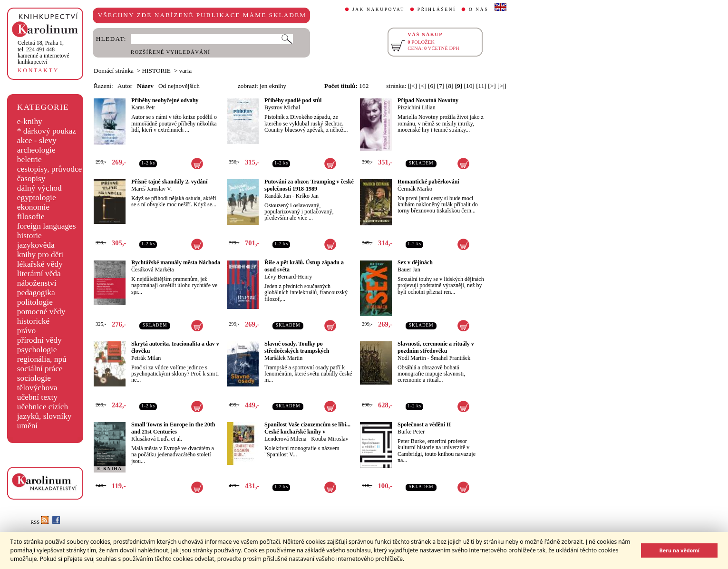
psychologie (37, 350)
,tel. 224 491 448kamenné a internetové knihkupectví (44, 52)
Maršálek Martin (283, 358)
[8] (450, 86)
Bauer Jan (409, 270)
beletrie (29, 159)
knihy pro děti (40, 255)
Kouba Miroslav (330, 439)
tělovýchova (37, 388)
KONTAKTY (38, 70)
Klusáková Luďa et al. (157, 439)
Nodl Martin (412, 358)
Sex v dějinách (415, 262)
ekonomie (33, 207)
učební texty (37, 397)
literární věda (39, 274)
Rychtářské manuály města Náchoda (176, 262)
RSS (39, 522)
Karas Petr (143, 107)
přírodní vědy (39, 340)
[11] (481, 86)
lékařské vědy (40, 264)
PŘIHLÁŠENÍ (437, 10)
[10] (469, 86)
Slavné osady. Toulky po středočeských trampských (297, 347)
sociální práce (40, 369)
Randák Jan (278, 196)
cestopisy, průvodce (50, 169)
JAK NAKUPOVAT (379, 10)
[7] (441, 86)
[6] (432, 86)
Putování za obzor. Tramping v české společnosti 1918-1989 (309, 185)
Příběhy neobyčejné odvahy (165, 100)
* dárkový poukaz (47, 131)
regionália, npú (42, 359)
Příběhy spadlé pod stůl (293, 100)
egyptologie (37, 198)
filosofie (31, 217)
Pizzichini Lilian (417, 107)
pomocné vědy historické (41, 316)
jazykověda (36, 245)
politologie (35, 302)
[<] (422, 86)
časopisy (31, 178)
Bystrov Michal (282, 107)
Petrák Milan (146, 358)
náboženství (37, 283)
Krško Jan (307, 196)
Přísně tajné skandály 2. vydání (169, 182)
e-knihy (30, 121)
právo (26, 331)
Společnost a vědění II (424, 424)
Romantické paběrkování (428, 182)
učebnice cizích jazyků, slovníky (44, 411)
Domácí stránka (114, 71)
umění (27, 426)
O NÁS (479, 10)
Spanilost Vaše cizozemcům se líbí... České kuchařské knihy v (307, 428)
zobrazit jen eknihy (262, 86)
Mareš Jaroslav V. (151, 189)
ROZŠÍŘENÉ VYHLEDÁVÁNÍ (170, 52)
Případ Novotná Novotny (428, 100)
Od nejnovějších (179, 86)
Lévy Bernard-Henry (288, 277)
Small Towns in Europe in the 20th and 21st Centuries (173, 428)
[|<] (413, 86)
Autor (125, 86)
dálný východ (39, 188)
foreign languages (47, 226)
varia (186, 71)
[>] (492, 86)
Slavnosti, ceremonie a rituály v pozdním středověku (436, 347)
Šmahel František (451, 358)
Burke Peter (411, 432)
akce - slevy (37, 140)
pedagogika (36, 293)
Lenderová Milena (285, 439)
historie (29, 236)
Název (145, 86)
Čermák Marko (415, 189)
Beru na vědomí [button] (679, 550)
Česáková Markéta (153, 270)
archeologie (36, 150)
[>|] (502, 86)
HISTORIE (156, 71)
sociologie (34, 378)
